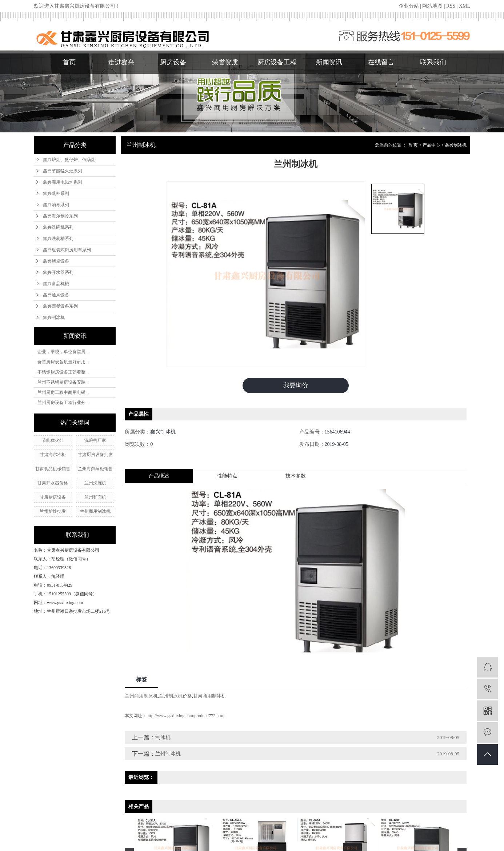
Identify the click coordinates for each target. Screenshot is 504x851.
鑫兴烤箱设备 (56, 261)
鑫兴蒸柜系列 (56, 193)
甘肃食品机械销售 (53, 469)
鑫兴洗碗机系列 (58, 227)
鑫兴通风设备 (56, 295)
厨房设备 (173, 62)
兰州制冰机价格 (175, 697)
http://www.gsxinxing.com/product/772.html (185, 717)
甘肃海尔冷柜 (53, 455)
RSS (451, 6)
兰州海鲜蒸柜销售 (95, 469)
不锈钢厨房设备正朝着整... (63, 372)
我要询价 (296, 386)
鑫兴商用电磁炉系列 (63, 182)
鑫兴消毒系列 (56, 205)
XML (465, 6)
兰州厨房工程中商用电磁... (63, 392)
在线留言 (381, 62)
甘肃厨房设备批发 (95, 455)
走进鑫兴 (121, 62)
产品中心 (431, 145)
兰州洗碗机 (95, 483)
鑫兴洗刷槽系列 (58, 239)
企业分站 (409, 6)
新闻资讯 (329, 62)
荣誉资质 (225, 62)
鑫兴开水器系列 (58, 272)
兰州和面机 (95, 497)
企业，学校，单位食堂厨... (63, 352)
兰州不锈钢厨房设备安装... (63, 382)
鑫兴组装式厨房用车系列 (67, 250)
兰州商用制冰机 (95, 511)
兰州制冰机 (168, 755)
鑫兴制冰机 (54, 317)
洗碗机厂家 (95, 440)
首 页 (413, 145)
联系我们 (433, 62)
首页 (69, 62)
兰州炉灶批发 (53, 511)
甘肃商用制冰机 (210, 697)
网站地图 (432, 6)
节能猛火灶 (53, 440)
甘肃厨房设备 (53, 497)
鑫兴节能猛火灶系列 (63, 171)
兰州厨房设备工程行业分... (63, 403)
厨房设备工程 (277, 62)
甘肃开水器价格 (53, 483)
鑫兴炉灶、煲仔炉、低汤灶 (69, 160)
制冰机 (163, 738)
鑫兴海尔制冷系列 (60, 216)
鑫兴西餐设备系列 (60, 306)
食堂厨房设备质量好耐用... (63, 362)
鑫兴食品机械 (56, 284)
